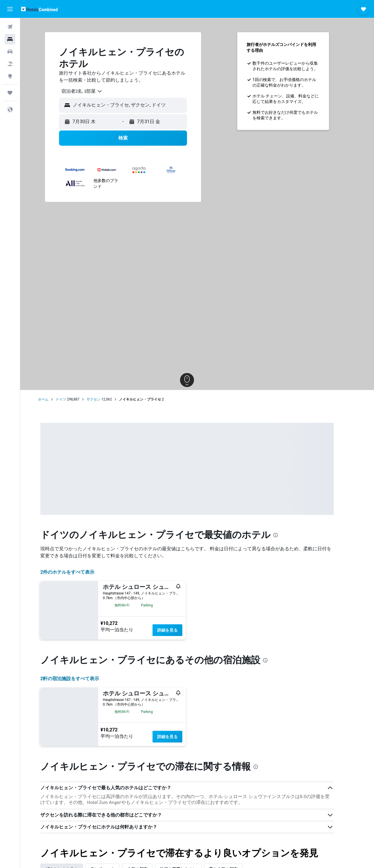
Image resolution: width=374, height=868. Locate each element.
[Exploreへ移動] (10, 76)
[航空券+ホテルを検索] (10, 64)
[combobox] (90, 91)
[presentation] (286, 535)
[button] (10, 9)
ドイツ (71, 399)
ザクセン (103, 399)
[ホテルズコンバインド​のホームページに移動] (39, 9)
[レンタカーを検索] (10, 51)
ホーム (53, 399)
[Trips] (10, 93)
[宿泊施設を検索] (10, 39)
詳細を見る (178, 630)
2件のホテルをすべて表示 (78, 572)
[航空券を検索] (10, 27)
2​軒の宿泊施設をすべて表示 (80, 679)
